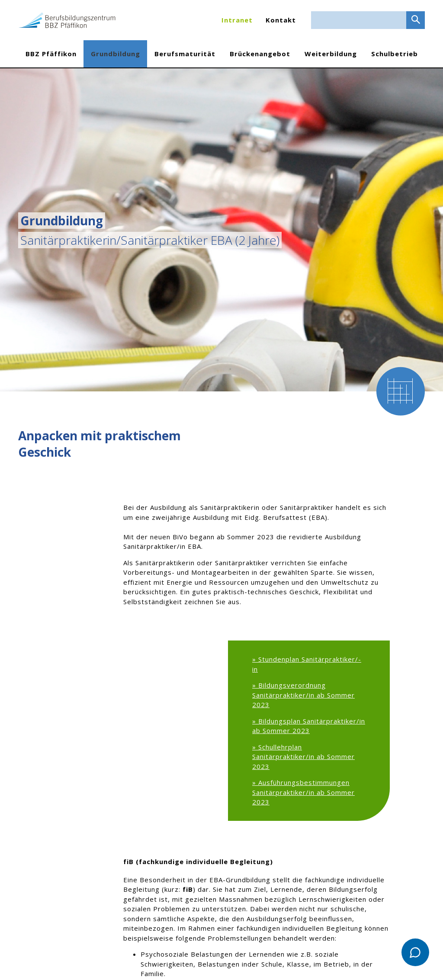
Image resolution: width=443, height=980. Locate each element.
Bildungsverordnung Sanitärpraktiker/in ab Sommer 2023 (303, 695)
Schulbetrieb (395, 54)
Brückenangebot (260, 54)
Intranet (237, 20)
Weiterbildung (331, 54)
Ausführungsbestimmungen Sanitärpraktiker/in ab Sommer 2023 (303, 792)
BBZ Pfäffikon (51, 54)
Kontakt (281, 20)
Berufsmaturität (185, 54)
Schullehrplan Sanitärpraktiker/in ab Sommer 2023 (303, 757)
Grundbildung (116, 54)
